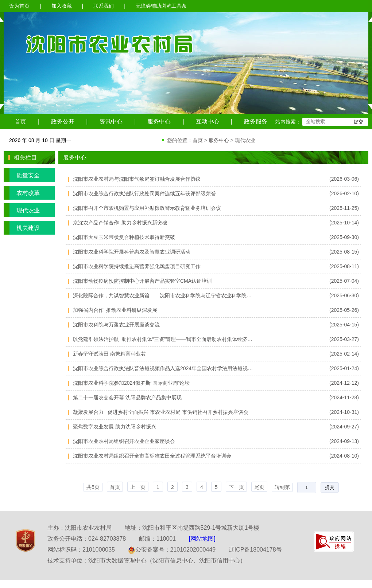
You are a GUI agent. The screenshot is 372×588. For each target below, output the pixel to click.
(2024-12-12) (344, 383)
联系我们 (104, 6)
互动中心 (208, 121)
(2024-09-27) (344, 427)
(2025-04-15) (344, 325)
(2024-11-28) (344, 397)
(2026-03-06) (344, 179)
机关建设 (22, 228)
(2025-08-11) (344, 266)
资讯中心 (111, 121)
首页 (20, 121)
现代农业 (245, 140)
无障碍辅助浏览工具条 (161, 6)
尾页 (259, 487)
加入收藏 (62, 6)
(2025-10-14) (344, 223)
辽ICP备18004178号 (255, 550)
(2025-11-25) (344, 208)
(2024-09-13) (344, 441)
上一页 (138, 487)
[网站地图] (202, 539)
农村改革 (22, 193)
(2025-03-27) (344, 339)
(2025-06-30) (344, 295)
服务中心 (159, 121)
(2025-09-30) (344, 237)
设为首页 (19, 6)
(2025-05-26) (344, 310)
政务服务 (256, 121)
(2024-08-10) (344, 456)
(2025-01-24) (344, 368)
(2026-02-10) (344, 193)
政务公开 (63, 121)
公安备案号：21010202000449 (172, 550)
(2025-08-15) (344, 252)
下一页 (236, 487)
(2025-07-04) (344, 281)
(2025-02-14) (344, 354)
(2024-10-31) (344, 412)
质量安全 (22, 175)
